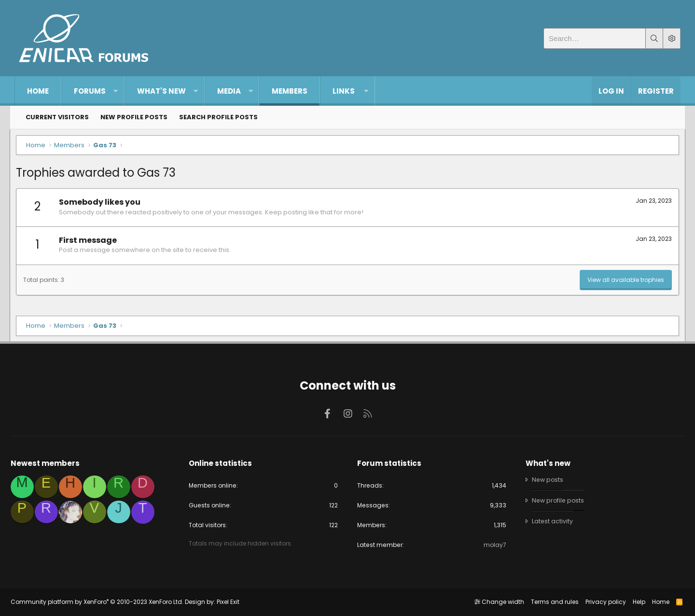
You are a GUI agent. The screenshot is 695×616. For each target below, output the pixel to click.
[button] (116, 91)
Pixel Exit (232, 602)
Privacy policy (601, 602)
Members (290, 91)
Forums (90, 91)
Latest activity (551, 520)
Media (229, 91)
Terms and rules (550, 602)
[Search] (595, 38)
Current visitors (57, 117)
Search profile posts (218, 117)
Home (38, 91)
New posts (546, 477)
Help (635, 602)
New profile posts (134, 117)
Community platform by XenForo (101, 602)
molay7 (493, 544)
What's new (161, 91)
